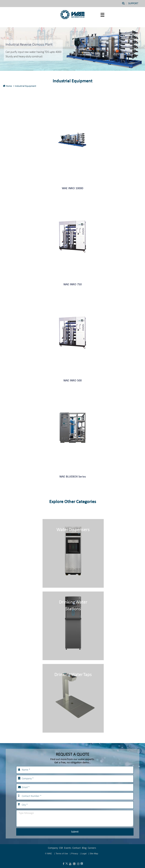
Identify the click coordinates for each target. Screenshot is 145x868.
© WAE (49, 854)
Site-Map (94, 854)
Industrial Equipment (26, 86)
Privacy (75, 854)
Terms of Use (62, 854)
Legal (84, 854)
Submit (75, 832)
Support (133, 4)
